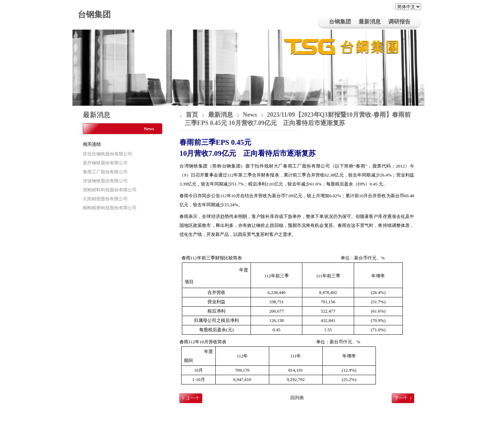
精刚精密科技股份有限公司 (110, 208)
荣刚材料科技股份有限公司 (110, 190)
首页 (192, 115)
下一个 (401, 398)
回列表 (297, 398)
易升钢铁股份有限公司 (105, 163)
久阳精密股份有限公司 (105, 199)
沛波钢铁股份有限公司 (105, 181)
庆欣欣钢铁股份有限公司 (108, 154)
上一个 (193, 398)
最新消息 (221, 115)
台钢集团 (94, 15)
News (149, 129)
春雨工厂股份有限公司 (105, 172)
